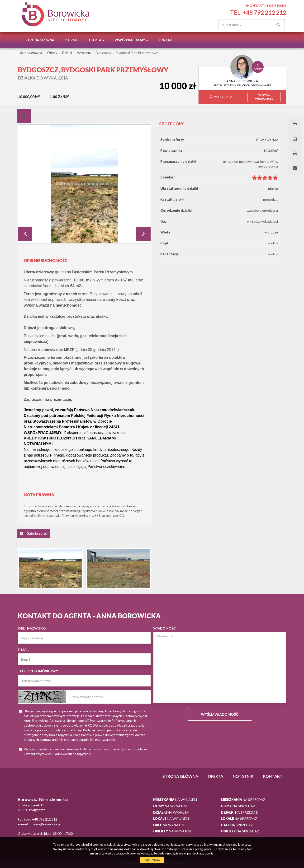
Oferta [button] (97, 40)
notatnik (243, 776)
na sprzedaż (243, 800)
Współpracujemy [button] (131, 40)
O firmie (71, 40)
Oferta (216, 776)
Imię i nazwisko (32, 628)
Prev (25, 234)
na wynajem (175, 800)
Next (143, 234)
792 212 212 (221, 97)
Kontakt (166, 40)
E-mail (24, 650)
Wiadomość (164, 628)
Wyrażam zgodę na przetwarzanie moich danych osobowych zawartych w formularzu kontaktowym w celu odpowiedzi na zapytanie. (83, 751)
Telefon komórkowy (38, 671)
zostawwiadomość (264, 97)
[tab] (24, 116)
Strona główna (40, 40)
